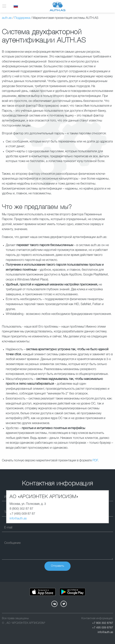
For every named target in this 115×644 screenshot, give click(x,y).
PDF (95, 461)
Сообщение (12, 543)
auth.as (7, 18)
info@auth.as (18, 519)
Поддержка (22, 18)
